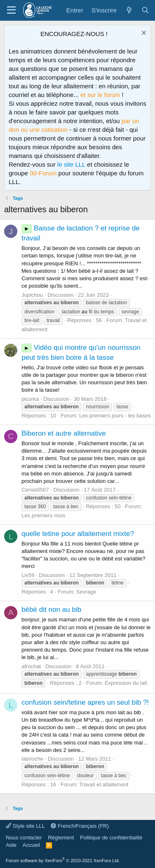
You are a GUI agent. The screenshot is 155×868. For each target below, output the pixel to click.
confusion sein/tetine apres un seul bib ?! (85, 702)
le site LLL (72, 164)
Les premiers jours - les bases (115, 416)
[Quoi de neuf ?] (129, 10)
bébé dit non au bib (51, 610)
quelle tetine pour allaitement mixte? (78, 534)
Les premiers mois (43, 515)
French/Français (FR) (80, 826)
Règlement (61, 838)
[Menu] (11, 10)
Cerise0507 (35, 490)
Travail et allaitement (104, 784)
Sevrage (86, 592)
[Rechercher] (145, 10)
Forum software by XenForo (63, 861)
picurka (30, 399)
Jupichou (32, 295)
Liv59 (28, 575)
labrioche (32, 759)
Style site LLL (25, 826)
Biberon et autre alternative (64, 433)
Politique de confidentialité (111, 838)
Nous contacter (24, 838)
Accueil (31, 845)
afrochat (31, 666)
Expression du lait (126, 683)
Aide (11, 845)
